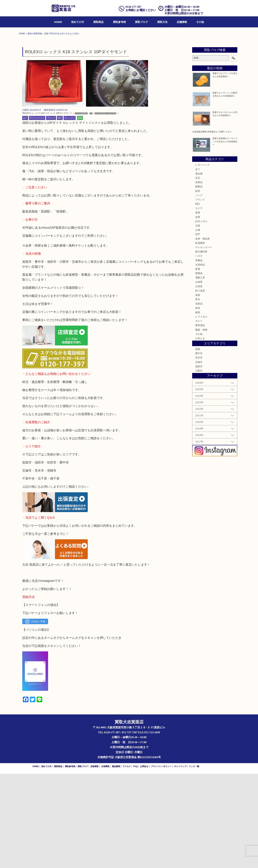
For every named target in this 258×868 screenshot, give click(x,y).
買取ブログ (141, 22)
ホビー (199, 415)
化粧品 (199, 398)
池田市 (199, 461)
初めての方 (78, 22)
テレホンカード (204, 341)
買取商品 (98, 22)
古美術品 (200, 359)
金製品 (199, 276)
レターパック (203, 259)
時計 (60, 212)
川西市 (199, 465)
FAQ (136, 861)
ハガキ (199, 350)
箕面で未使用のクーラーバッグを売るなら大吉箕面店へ (225, 236)
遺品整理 (116, 861)
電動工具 (200, 372)
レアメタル (201, 411)
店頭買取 (94, 861)
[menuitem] (58, 22)
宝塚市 (199, 456)
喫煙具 (199, 367)
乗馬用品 (200, 419)
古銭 (198, 320)
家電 (198, 363)
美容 (198, 402)
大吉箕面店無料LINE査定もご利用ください (212, 226)
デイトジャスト (37, 212)
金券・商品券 (203, 333)
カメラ (199, 302)
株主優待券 (201, 346)
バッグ (199, 289)
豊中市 (199, 448)
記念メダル (201, 315)
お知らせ (200, 433)
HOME (58, 22)
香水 (198, 393)
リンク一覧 (194, 861)
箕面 (80, 212)
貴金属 (199, 268)
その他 (200, 22)
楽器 (198, 389)
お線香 (199, 376)
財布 (198, 285)
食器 (198, 307)
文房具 (199, 380)
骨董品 (199, 354)
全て (25, 212)
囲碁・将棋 (201, 424)
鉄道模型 (200, 337)
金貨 (198, 311)
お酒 (198, 324)
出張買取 (105, 861)
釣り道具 (200, 385)
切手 (198, 328)
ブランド (51, 212)
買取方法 (162, 22)
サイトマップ (180, 861)
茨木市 (199, 452)
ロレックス (70, 212)
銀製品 (199, 281)
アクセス (127, 861)
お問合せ (144, 861)
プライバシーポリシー (161, 861)
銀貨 (198, 407)
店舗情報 (182, 22)
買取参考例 (119, 22)
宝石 (198, 272)
